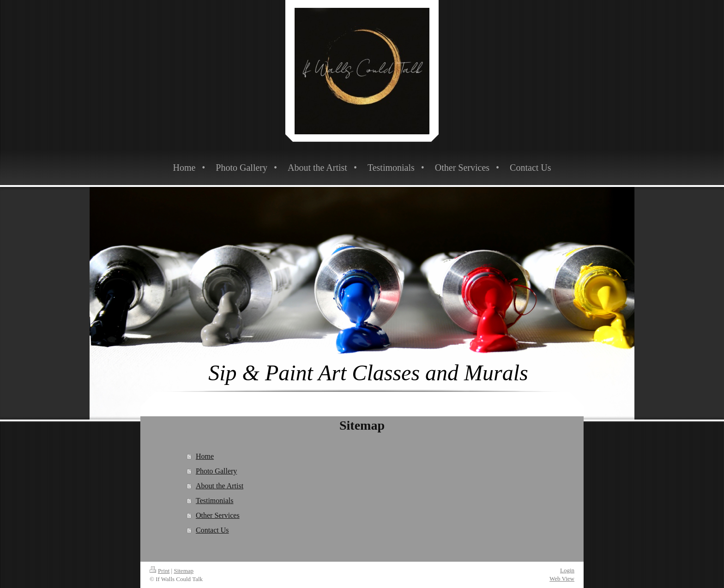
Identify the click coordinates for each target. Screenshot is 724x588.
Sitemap (184, 571)
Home (205, 456)
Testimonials (215, 501)
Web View (562, 579)
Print (160, 571)
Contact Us (212, 530)
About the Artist (220, 486)
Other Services (218, 515)
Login (567, 570)
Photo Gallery (216, 471)
